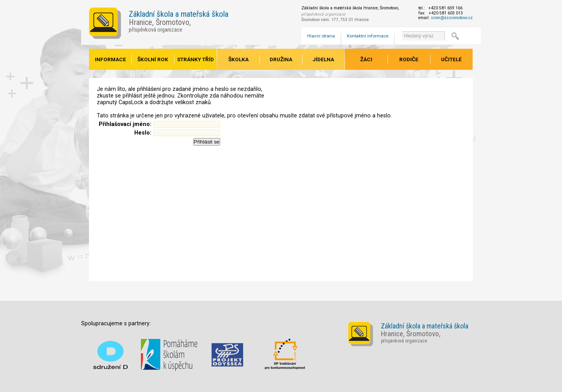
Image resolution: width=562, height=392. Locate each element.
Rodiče (409, 59)
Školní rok (153, 59)
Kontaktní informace (368, 36)
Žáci (366, 59)
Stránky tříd (196, 59)
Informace (110, 59)
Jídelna (323, 59)
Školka (238, 59)
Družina (281, 59)
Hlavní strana (321, 36)
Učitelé (451, 59)
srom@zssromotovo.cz (452, 18)
